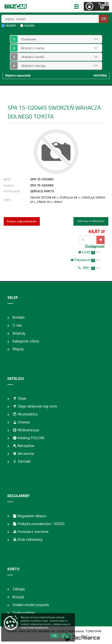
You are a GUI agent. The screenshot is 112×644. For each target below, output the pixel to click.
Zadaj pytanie (24, 613)
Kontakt (19, 317)
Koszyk (18, 597)
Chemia (21, 422)
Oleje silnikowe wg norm (35, 406)
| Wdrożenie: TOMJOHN (84, 631)
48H (89, 268)
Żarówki (22, 461)
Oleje (19, 398)
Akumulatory (25, 414)
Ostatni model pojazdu (31, 605)
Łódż (89, 252)
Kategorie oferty (26, 341)
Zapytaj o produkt (91, 221)
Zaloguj (19, 589)
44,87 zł (96, 231)
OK (104, 19)
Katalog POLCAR (28, 438)
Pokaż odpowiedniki (22, 221)
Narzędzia (23, 446)
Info (66, 636)
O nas (17, 325)
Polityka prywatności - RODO (39, 524)
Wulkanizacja (26, 430)
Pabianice (86, 260)
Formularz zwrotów (30, 532)
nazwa (29, 26)
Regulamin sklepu (29, 516)
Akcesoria (23, 453)
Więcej (18, 349)
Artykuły (19, 333)
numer (11, 26)
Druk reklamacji (28, 539)
